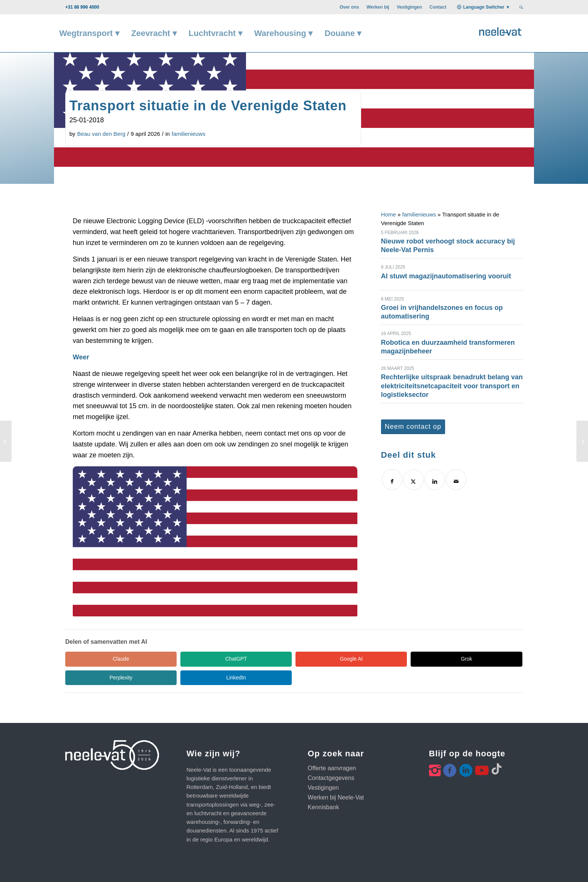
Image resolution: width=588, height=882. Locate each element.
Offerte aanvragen (332, 750)
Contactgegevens (331, 760)
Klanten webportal (370, 867)
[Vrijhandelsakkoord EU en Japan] (6, 441)
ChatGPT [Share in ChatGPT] (170, 659)
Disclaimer (195, 867)
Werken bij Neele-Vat (336, 779)
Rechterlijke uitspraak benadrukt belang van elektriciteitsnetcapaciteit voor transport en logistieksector (452, 386)
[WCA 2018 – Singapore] (582, 441)
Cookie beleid (326, 867)
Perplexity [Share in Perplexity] (384, 659)
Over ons (349, 7)
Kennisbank (324, 789)
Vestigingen (409, 7)
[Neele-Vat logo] (500, 31)
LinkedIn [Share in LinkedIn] (455, 659)
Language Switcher (484, 7)
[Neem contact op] (413, 427)
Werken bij (378, 7)
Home (388, 214)
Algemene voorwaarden (148, 867)
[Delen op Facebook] (392, 480)
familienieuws (189, 134)
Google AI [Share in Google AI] (241, 659)
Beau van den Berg (101, 134)
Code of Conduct (283, 867)
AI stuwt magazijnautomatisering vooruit (446, 276)
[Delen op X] (413, 480)
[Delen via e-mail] (456, 480)
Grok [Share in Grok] (313, 659)
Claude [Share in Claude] (99, 659)
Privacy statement (235, 867)
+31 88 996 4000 (82, 7)
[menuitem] (349, 7)
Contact (438, 7)
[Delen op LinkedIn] (435, 480)
